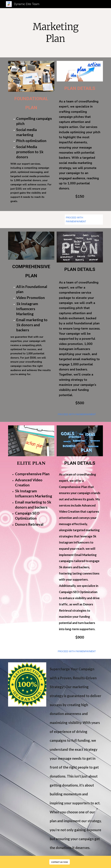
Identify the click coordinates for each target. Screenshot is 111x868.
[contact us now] (60, 862)
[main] (55, 33)
